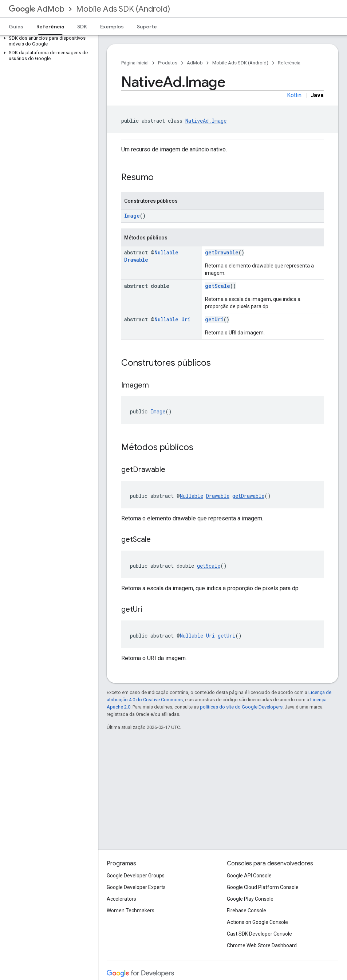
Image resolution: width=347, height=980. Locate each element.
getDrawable (222, 252)
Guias (16, 27)
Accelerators (121, 899)
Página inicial (135, 63)
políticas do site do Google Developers (241, 707)
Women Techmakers (131, 910)
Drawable (136, 260)
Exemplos (112, 27)
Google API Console (249, 876)
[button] (48, 41)
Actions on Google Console (257, 922)
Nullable (166, 252)
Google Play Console (250, 899)
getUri (214, 319)
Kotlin (294, 95)
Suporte (147, 27)
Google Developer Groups (136, 876)
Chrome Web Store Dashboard (262, 945)
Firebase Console (247, 910)
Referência (289, 63)
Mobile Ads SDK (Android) (123, 9)
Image (132, 216)
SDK (82, 27)
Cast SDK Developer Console (259, 934)
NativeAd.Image (206, 121)
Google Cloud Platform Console (263, 887)
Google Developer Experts (136, 887)
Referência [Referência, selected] (50, 27)
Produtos (168, 63)
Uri (186, 319)
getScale (218, 286)
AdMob (37, 9)
